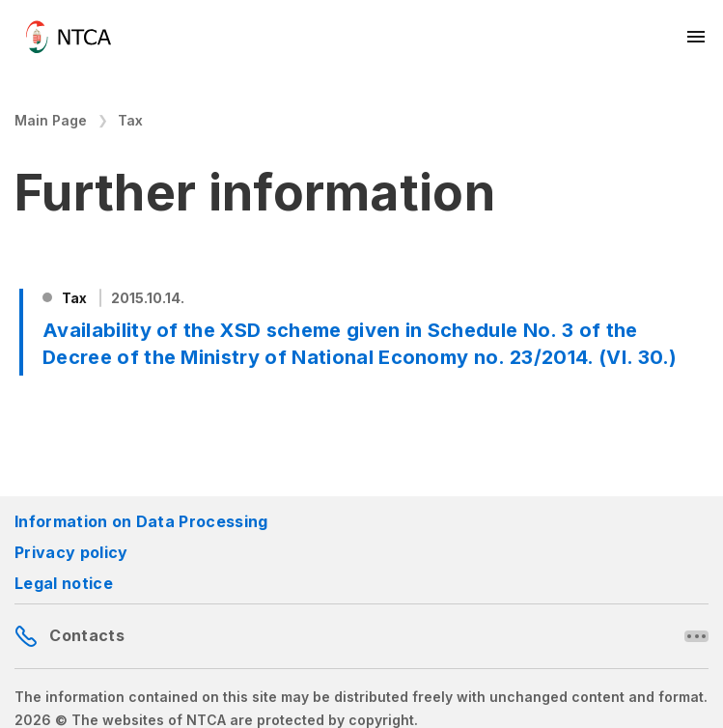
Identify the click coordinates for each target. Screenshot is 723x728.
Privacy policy (71, 552)
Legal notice (64, 583)
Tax (130, 120)
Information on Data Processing (141, 521)
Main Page (51, 120)
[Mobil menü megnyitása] (697, 37)
